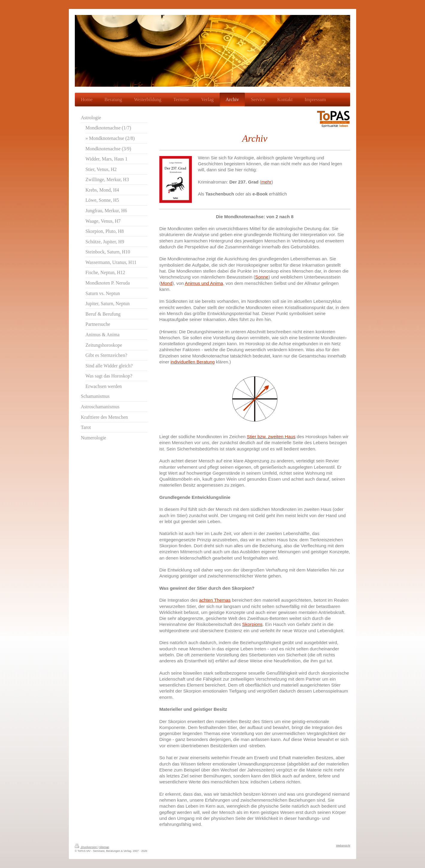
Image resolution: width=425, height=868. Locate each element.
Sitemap (104, 847)
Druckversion (86, 847)
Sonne (262, 277)
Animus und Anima (204, 283)
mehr (266, 182)
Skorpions (252, 624)
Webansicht (343, 846)
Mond (166, 283)
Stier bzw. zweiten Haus (271, 437)
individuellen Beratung (193, 362)
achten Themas (215, 600)
